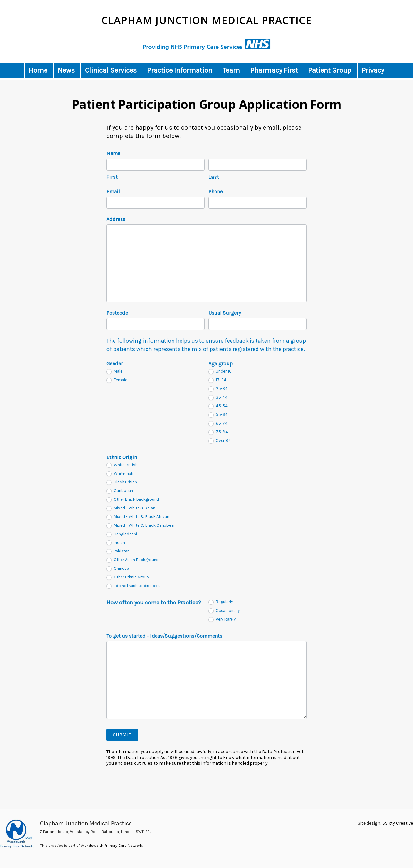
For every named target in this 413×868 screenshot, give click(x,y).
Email (113, 191)
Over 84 (220, 441)
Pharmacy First (274, 70)
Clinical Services (111, 70)
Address (116, 219)
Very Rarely (222, 619)
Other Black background (133, 500)
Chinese (118, 569)
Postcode (117, 313)
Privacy (373, 70)
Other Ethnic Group (128, 577)
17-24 (217, 380)
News (66, 70)
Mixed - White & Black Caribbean (141, 526)
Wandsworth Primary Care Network (112, 846)
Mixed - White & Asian (131, 508)
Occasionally (224, 611)
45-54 (218, 406)
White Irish (120, 474)
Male (114, 372)
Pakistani (118, 551)
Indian (116, 543)
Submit (122, 735)
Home (38, 70)
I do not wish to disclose (133, 586)
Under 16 (220, 372)
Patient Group (330, 70)
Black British (122, 482)
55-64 (218, 415)
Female (117, 380)
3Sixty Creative (398, 823)
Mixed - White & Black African (138, 517)
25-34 (218, 389)
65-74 (218, 424)
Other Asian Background (133, 560)
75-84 (218, 432)
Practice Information (180, 70)
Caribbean (120, 491)
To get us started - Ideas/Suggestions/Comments (164, 636)
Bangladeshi (122, 534)
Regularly (221, 602)
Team (231, 70)
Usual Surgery (225, 313)
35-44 (218, 398)
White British (122, 465)
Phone (215, 191)
